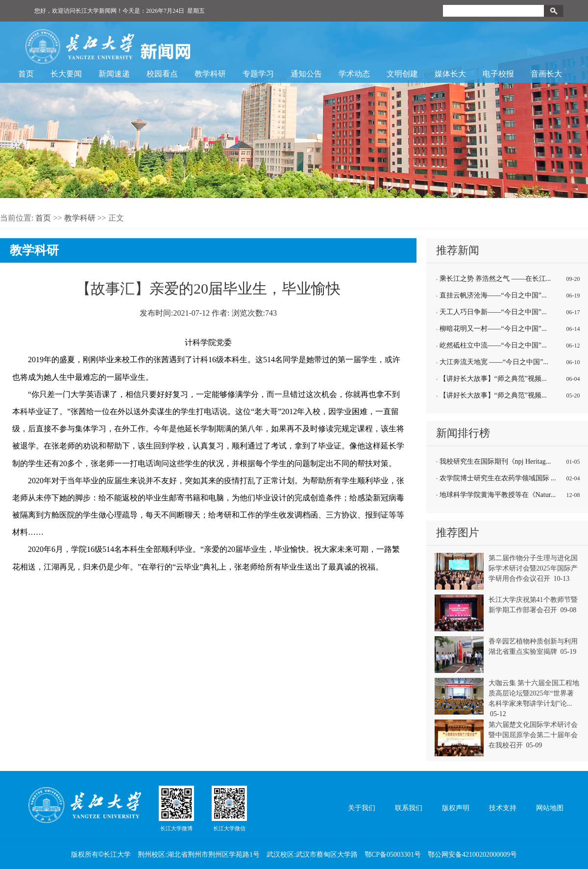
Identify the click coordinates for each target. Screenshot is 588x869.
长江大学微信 (229, 808)
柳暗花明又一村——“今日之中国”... (493, 329)
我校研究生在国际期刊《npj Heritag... (495, 461)
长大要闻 (66, 74)
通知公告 (306, 74)
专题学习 (258, 74)
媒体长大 (450, 74)
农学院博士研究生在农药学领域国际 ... (498, 478)
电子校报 (498, 74)
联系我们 (409, 808)
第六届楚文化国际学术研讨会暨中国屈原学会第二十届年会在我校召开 (533, 735)
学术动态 (354, 74)
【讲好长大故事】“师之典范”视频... (493, 379)
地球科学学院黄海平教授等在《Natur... (498, 495)
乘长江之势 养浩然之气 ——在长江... (495, 279)
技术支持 (503, 808)
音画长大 (546, 74)
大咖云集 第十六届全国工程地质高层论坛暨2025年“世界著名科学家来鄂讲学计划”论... (534, 693)
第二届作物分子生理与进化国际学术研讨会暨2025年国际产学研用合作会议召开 (533, 568)
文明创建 (402, 74)
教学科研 (210, 74)
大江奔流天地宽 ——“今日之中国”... (494, 362)
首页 (26, 74)
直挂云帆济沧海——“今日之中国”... (493, 295)
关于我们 (362, 808)
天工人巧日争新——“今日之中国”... (493, 312)
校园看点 (162, 74)
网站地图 (550, 808)
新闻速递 (114, 74)
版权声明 (456, 808)
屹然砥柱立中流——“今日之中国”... (493, 345)
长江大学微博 (176, 808)
